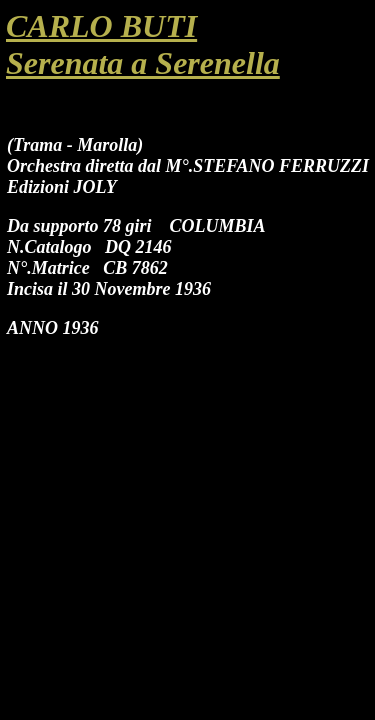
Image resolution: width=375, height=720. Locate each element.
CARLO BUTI (101, 26)
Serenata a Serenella (143, 63)
